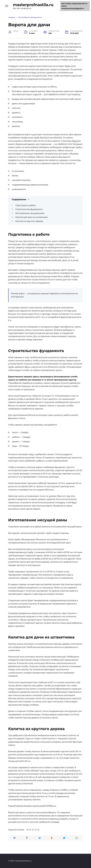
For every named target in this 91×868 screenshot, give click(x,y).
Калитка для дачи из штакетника (32, 217)
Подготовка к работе (26, 205)
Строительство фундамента (29, 209)
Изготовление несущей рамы (30, 213)
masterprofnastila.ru (33, 5)
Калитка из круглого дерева (29, 221)
